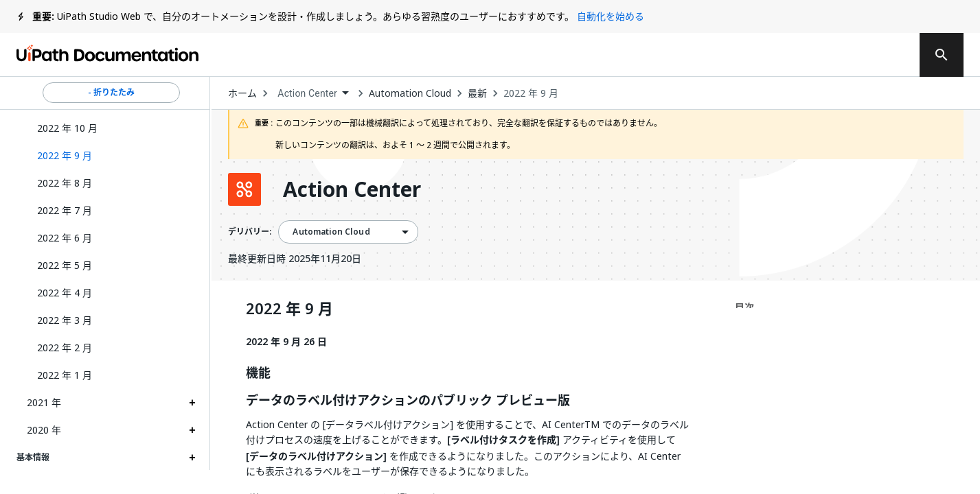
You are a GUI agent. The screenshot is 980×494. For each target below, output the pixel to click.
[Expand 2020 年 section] (192, 430)
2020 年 (44, 430)
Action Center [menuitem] (307, 93)
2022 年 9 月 (531, 93)
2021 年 (44, 402)
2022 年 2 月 (65, 348)
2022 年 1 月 (65, 375)
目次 (744, 307)
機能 (258, 373)
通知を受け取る (718, 55)
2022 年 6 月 (65, 238)
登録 (879, 55)
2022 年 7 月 (65, 210)
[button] (111, 156)
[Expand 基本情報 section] (192, 458)
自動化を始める (611, 16)
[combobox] (313, 94)
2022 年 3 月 (65, 320)
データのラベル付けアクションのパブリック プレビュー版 (408, 401)
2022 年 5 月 (65, 265)
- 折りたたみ (111, 93)
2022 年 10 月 (67, 128)
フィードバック (601, 55)
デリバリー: (250, 232)
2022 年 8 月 (65, 183)
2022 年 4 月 (65, 293)
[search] (942, 55)
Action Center (352, 189)
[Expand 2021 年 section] (192, 403)
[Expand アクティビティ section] (192, 486)
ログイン (814, 55)
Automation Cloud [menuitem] (331, 232)
